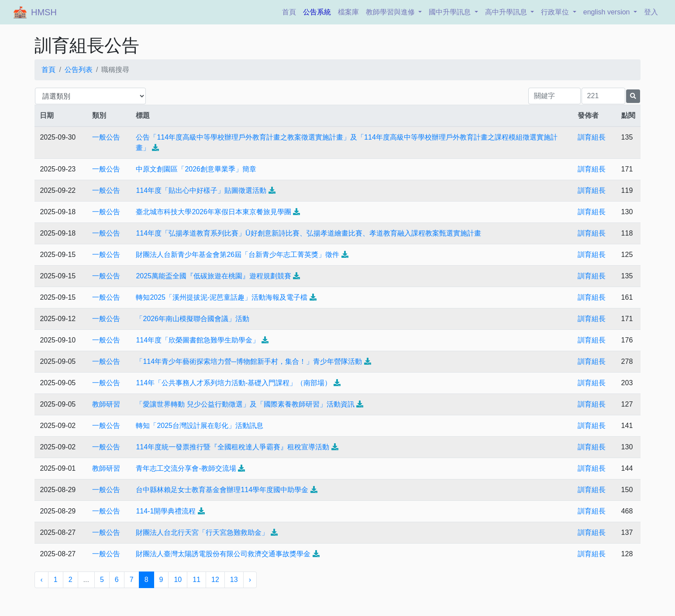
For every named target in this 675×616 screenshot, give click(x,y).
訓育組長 (592, 137)
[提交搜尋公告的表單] (633, 96)
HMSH (44, 12)
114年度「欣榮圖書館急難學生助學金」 (198, 340)
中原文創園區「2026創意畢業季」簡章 (196, 169)
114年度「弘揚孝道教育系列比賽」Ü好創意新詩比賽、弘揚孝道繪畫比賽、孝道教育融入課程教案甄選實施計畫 (308, 233)
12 (215, 580)
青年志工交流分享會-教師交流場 (186, 468)
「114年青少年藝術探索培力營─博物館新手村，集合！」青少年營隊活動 (249, 361)
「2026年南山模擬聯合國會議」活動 (193, 319)
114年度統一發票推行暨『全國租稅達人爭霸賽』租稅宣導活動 (232, 447)
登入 (651, 12)
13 (234, 580)
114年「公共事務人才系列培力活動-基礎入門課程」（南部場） (234, 383)
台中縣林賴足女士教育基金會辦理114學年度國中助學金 (222, 490)
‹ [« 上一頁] (41, 580)
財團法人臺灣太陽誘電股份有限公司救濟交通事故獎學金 (223, 554)
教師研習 (106, 404)
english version (608, 12)
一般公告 (106, 137)
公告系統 (317, 12)
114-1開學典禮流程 (166, 511)
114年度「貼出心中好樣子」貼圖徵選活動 (201, 190)
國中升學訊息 (451, 12)
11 (196, 580)
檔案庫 (348, 12)
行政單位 (556, 12)
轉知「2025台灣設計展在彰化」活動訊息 (200, 426)
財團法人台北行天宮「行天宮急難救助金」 (202, 532)
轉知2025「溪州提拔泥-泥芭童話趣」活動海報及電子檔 (222, 297)
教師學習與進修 (391, 12)
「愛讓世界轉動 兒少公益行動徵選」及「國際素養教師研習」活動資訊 (245, 404)
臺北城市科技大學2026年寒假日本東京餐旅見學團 (214, 212)
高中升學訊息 (507, 12)
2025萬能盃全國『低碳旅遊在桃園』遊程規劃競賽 (214, 276)
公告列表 (79, 70)
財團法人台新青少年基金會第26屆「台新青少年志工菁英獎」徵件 (238, 255)
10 (178, 580)
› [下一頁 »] (250, 580)
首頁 (291, 11)
